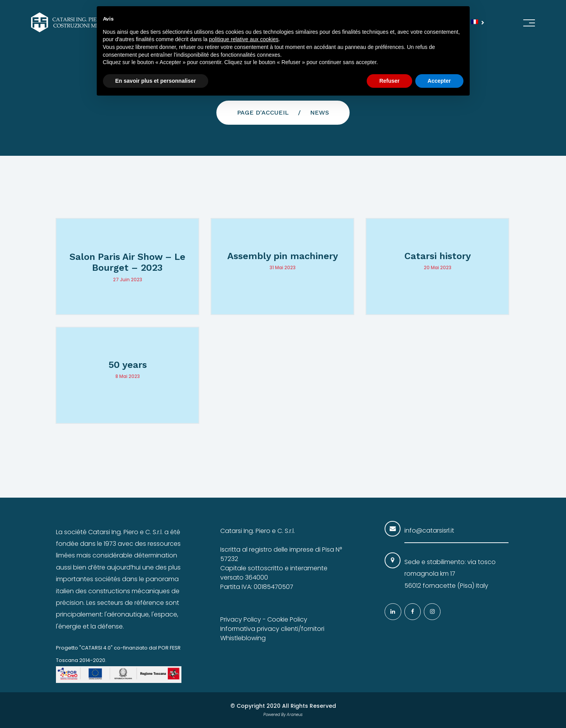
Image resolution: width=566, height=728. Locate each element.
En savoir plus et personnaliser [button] (156, 81)
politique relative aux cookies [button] (244, 39)
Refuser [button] (389, 81)
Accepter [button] (439, 81)
